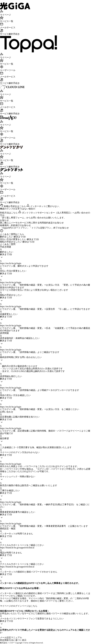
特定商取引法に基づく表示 (13, 640)
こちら (34, 606)
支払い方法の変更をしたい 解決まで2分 (19, 239)
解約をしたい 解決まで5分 (13, 237)
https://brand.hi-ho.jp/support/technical (17, 548)
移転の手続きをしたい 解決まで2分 (17, 242)
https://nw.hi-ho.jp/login (11, 263)
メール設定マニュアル (11, 637)
